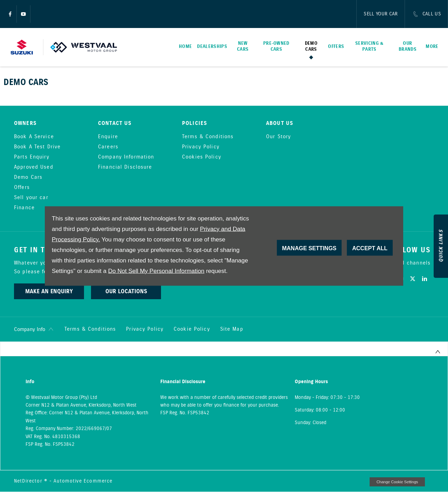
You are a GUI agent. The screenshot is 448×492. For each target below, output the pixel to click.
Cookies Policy (202, 157)
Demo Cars (28, 177)
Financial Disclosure (125, 167)
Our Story (278, 137)
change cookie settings (397, 482)
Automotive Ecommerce (83, 481)
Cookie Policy (192, 329)
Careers (108, 147)
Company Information (126, 157)
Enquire (108, 137)
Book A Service (34, 137)
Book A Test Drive (37, 147)
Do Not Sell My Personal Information (156, 271)
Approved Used (34, 167)
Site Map (232, 329)
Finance (24, 208)
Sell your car (31, 198)
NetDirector (29, 481)
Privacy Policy (201, 147)
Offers (22, 188)
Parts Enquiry (32, 157)
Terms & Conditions (208, 137)
